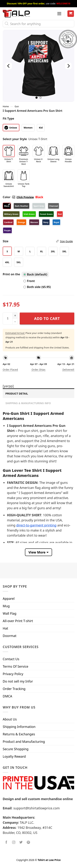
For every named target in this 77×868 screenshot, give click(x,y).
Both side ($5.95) (37, 287)
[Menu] (59, 14)
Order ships (38, 369)
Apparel (9, 599)
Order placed (10, 369)
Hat (5, 628)
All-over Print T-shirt (18, 621)
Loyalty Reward (14, 756)
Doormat (10, 636)
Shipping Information (19, 727)
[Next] (68, 66)
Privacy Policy (13, 674)
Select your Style (15, 139)
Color (18, 197)
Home (6, 106)
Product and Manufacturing (24, 742)
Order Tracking (14, 689)
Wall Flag (10, 613)
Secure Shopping (16, 749)
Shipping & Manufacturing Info (28, 403)
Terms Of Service (15, 666)
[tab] (38, 393)
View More (37, 552)
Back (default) (35, 274)
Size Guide (66, 241)
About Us (10, 719)
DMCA (7, 696)
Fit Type (8, 119)
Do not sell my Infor (18, 681)
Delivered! (68, 369)
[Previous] (9, 66)
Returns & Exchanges (19, 734)
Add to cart (47, 318)
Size (38, 241)
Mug (6, 606)
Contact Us (11, 659)
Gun (17, 106)
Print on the (11, 274)
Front (29, 281)
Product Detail (17, 394)
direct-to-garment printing (36, 525)
